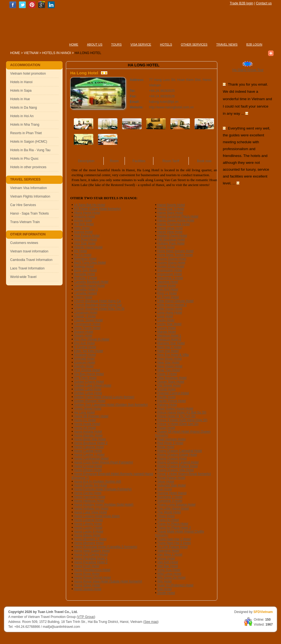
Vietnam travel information (29, 251)
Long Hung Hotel (170, 313)
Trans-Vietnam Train (25, 222)
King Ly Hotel (167, 293)
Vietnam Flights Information (30, 196)
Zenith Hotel (166, 593)
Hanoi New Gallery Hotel (92, 551)
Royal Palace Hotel (171, 478)
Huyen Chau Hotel (171, 266)
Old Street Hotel (169, 386)
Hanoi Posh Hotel (87, 566)
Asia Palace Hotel (87, 236)
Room (114, 161)
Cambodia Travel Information (31, 260)
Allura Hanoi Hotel (87, 213)
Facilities (139, 161)
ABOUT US (95, 44)
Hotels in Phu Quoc (24, 159)
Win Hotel (164, 581)
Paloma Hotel (167, 405)
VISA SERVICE (141, 44)
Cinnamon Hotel (86, 313)
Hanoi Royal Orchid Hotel (92, 578)
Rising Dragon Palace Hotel (177, 466)
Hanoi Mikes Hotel (87, 535)
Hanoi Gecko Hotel (88, 493)
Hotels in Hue (20, 99)
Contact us (264, 3)
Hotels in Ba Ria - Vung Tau (30, 150)
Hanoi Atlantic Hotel (88, 435)
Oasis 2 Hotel (167, 374)
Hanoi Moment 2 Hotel (90, 539)
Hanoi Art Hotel (85, 428)
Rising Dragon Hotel (172, 459)
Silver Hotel (166, 482)
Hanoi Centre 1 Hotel (89, 455)
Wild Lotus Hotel (169, 574)
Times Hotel (166, 516)
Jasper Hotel (166, 286)
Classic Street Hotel (88, 320)
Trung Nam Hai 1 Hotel (174, 539)
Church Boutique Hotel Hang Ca (97, 301)
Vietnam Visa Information (29, 188)
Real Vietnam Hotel (171, 439)
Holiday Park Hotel (171, 243)
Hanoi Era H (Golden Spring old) (98, 482)
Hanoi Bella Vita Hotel (90, 439)
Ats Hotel (80, 251)
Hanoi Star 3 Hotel (171, 209)
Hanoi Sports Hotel (171, 205)
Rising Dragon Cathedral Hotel (180, 451)
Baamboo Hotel (85, 259)
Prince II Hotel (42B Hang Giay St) (182, 420)
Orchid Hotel (166, 389)
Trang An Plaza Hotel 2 (174, 528)
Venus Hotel (166, 558)
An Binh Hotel (84, 224)
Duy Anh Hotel (84, 343)
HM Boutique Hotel (171, 240)
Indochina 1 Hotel (170, 278)
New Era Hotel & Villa (173, 355)
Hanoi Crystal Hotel (88, 466)
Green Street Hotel (88, 409)
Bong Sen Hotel (85, 270)
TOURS (116, 44)
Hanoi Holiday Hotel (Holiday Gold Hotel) (104, 505)
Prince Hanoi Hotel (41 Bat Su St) (182, 412)
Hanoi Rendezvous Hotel (92, 570)
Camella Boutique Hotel (91, 282)
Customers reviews (24, 243)
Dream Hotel (83, 336)
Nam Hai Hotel (168, 351)
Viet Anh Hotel (168, 562)
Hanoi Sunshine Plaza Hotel (178, 216)
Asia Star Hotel (85, 243)
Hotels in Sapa (21, 91)
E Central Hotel (85, 347)
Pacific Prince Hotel (172, 401)
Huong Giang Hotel (171, 263)
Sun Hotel (165, 489)
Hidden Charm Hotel (172, 236)
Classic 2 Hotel (85, 316)
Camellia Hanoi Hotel (89, 286)
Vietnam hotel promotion (28, 74)
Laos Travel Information (27, 268)
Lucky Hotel (166, 320)
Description (86, 161)
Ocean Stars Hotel (171, 382)
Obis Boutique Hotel (172, 378)
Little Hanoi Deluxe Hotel (175, 301)
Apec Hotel (82, 228)
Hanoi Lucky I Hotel (88, 528)
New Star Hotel (168, 362)
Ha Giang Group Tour (248, 70)
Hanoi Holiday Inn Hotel (91, 508)
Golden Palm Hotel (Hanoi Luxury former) (104, 397)
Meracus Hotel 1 (169, 336)
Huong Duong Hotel (172, 259)
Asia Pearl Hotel (85, 240)
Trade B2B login (241, 3)
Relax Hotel (166, 447)
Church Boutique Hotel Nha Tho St (99, 309)
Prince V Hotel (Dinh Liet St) (178, 424)
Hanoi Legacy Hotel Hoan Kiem (97, 516)
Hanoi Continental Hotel (91, 459)
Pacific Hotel (166, 397)
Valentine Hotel (168, 551)
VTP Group (86, 617)
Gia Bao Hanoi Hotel (89, 374)
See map (151, 622)
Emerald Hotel (84, 359)
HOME (74, 44)
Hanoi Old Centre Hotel (91, 555)
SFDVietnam (263, 612)
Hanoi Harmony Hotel (90, 497)
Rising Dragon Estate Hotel (177, 455)
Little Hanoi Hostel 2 (172, 305)
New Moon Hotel (169, 359)
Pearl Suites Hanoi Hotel (175, 409)
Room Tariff (171, 161)
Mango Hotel (167, 332)
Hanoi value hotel (170, 228)
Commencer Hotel (87, 324)
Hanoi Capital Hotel (88, 451)
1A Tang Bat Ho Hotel (90, 205)
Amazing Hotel (84, 216)
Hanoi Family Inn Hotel (90, 485)
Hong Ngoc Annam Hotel (175, 251)
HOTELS (166, 44)
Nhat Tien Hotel (169, 370)
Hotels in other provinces (28, 167)
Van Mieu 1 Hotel (170, 555)
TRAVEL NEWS (227, 44)
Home (15, 53)
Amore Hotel (83, 220)
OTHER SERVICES (194, 44)
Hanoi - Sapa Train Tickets (29, 213)
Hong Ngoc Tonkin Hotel (175, 255)
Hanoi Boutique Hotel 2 (91, 443)
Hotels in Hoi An (22, 116)
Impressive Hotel (169, 274)
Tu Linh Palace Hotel (172, 547)
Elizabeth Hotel (85, 355)
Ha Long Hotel (84, 412)
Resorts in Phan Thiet (26, 133)
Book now (204, 161)
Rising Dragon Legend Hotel (178, 462)
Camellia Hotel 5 (86, 289)
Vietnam (31, 53)
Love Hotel (165, 316)
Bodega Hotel (84, 266)
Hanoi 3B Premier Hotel (91, 416)
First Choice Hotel (87, 370)
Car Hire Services (23, 205)
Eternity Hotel (84, 366)
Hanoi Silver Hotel (87, 585)
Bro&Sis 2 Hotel (85, 278)
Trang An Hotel (168, 520)
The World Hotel (169, 512)
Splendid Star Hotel (171, 485)
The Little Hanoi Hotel (173, 508)
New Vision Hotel (170, 366)
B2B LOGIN (254, 44)
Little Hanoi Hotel (170, 309)
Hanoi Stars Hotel (170, 213)
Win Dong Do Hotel (171, 578)
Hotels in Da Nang (23, 108)
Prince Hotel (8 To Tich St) (176, 416)
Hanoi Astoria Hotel (88, 432)
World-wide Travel (23, 277)
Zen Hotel (164, 589)
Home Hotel (166, 247)
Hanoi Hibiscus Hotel (89, 501)
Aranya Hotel (83, 232)
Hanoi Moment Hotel (89, 543)
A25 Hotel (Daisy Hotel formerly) (97, 209)
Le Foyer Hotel (168, 297)
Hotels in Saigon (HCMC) (29, 142)
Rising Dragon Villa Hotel (175, 470)
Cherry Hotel (83, 297)
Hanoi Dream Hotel (88, 470)
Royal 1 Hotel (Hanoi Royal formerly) (184, 474)
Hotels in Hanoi (57, 53)
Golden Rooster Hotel (90, 401)
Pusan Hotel (166, 428)
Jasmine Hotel (168, 282)
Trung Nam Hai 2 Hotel (174, 543)
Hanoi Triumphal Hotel (174, 224)
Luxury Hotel (166, 328)
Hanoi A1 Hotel (85, 420)
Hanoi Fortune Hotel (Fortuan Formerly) (103, 489)
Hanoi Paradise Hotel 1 (91, 558)
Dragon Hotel (84, 332)
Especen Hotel (85, 362)
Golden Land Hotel (88, 389)
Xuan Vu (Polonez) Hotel (175, 585)
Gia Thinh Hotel (85, 378)
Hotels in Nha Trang (25, 125)
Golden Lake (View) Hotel (93, 386)
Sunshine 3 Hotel (170, 501)
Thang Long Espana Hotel (176, 505)
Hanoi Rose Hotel (87, 574)
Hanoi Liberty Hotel (88, 524)
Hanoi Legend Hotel (88, 520)
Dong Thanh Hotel (87, 328)
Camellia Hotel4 (85, 293)
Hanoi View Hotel (170, 232)
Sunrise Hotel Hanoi (172, 493)
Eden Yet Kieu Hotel (88, 351)
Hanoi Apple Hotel (87, 424)
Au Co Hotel (82, 255)
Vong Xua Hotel (169, 570)
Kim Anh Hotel (168, 289)
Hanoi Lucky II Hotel (88, 531)
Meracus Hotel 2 (169, 339)
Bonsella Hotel (84, 274)
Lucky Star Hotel (169, 324)
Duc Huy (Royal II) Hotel (92, 339)
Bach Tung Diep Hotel (90, 263)
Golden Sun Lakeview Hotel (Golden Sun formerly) (111, 405)
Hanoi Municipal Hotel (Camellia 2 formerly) (106, 547)
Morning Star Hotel (171, 343)
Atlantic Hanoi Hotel (88, 247)
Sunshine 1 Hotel (170, 497)
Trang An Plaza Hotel (173, 524)
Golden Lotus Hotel (88, 393)
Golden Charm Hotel (89, 382)
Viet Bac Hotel (168, 566)
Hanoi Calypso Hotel (89, 447)
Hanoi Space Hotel (88, 589)
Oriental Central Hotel (173, 393)
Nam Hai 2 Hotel (169, 347)
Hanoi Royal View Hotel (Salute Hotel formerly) (108, 581)
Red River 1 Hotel (170, 443)
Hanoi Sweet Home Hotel (176, 220)
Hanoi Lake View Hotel (90, 512)
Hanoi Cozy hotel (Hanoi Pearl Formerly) (103, 462)
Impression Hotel (170, 270)
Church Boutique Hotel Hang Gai (98, 305)
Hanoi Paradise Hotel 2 (91, 562)
